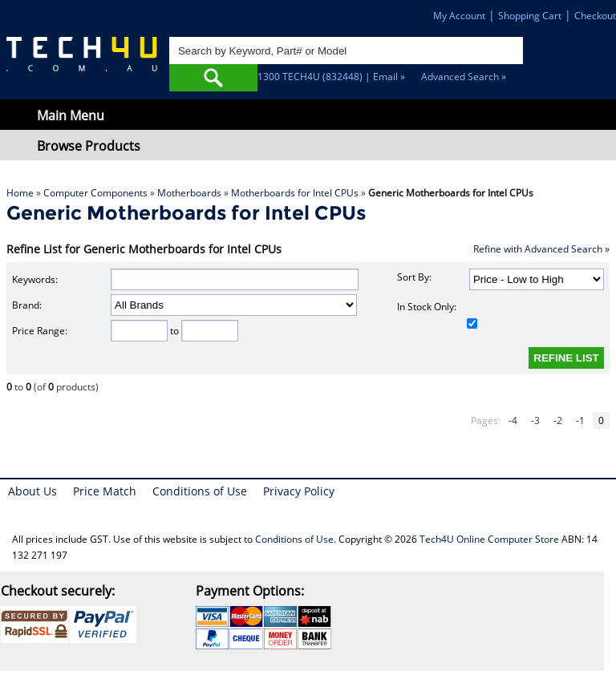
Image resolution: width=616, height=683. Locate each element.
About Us (32, 491)
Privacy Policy (299, 491)
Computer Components (95, 193)
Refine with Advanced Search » (541, 249)
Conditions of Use (200, 491)
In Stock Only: (437, 314)
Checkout (595, 16)
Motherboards (189, 193)
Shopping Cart (530, 16)
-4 (513, 420)
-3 (535, 420)
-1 (580, 420)
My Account (459, 16)
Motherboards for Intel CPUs (295, 193)
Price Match (105, 491)
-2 (558, 420)
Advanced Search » (464, 77)
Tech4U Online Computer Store (489, 539)
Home (20, 193)
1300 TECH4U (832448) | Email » (331, 77)
